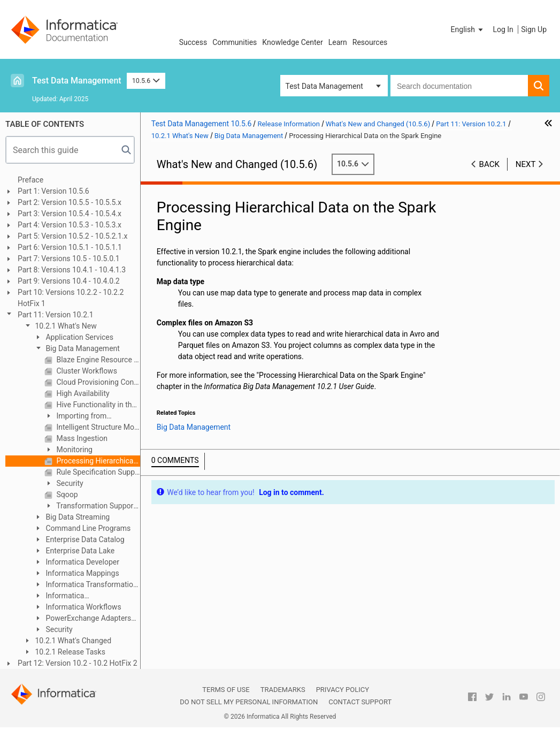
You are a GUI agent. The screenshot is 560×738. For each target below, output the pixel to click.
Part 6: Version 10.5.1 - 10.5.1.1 (70, 247)
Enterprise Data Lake (79, 551)
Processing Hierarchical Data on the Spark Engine (97, 461)
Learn (338, 42)
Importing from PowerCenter (75, 417)
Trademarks (283, 690)
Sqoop (66, 494)
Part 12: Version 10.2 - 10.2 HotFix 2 (78, 663)
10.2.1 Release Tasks (69, 652)
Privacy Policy (343, 690)
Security (69, 483)
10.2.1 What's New (65, 326)
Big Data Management (82, 348)
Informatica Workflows (83, 607)
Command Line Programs (87, 528)
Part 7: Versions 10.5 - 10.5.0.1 (69, 258)
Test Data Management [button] (324, 86)
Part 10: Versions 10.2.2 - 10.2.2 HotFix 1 (71, 298)
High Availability (82, 393)
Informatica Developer (82, 562)
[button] (468, 29)
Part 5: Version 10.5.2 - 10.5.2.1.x (73, 236)
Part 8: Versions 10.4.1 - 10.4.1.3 (72, 270)
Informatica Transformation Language (86, 585)
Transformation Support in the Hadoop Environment (90, 507)
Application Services (79, 337)
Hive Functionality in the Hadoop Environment (97, 405)
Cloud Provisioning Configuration (97, 382)
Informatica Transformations (61, 596)
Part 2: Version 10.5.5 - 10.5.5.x (70, 202)
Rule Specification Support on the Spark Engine (97, 472)
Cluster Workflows (86, 371)
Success (193, 42)
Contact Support (360, 702)
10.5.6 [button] (146, 81)
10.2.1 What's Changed (72, 641)
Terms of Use (226, 690)
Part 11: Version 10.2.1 (56, 315)
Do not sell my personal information (249, 702)
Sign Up (534, 29)
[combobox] (459, 86)
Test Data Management (77, 81)
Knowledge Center (292, 42)
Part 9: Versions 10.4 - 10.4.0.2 (69, 281)
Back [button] (489, 164)
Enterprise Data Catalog (84, 539)
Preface (30, 180)
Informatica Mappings (82, 573)
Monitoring (74, 450)
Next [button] (526, 164)
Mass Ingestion (81, 438)
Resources (370, 42)
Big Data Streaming (77, 517)
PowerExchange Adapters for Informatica (82, 619)
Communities (235, 42)
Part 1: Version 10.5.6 (53, 191)
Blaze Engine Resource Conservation (97, 360)
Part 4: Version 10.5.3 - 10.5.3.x (70, 225)
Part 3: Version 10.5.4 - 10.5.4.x (70, 214)
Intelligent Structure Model (97, 427)
